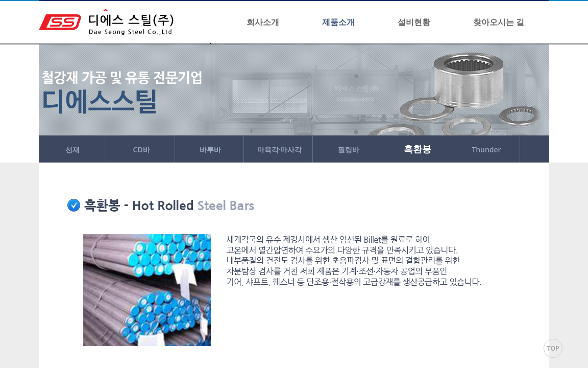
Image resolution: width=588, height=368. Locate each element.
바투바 (210, 149)
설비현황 (414, 22)
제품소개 (338, 22)
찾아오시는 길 (499, 22)
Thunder (486, 149)
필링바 (349, 149)
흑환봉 (418, 149)
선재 (72, 149)
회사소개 (263, 22)
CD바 (142, 149)
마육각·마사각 (280, 149)
